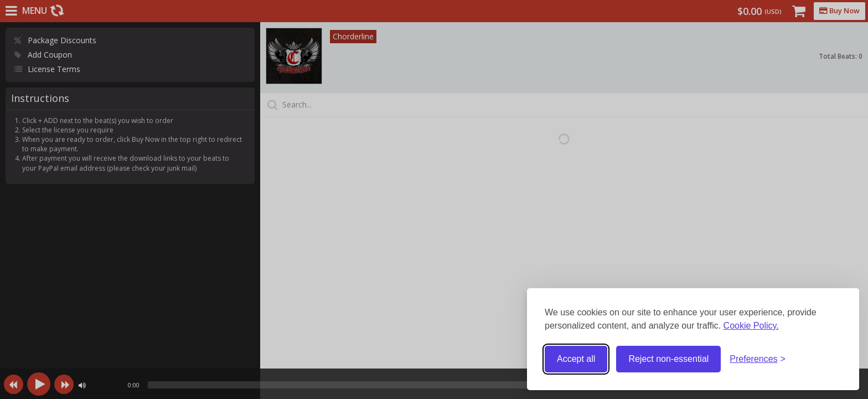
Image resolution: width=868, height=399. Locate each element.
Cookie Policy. (751, 326)
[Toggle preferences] (758, 359)
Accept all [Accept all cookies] (576, 359)
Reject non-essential (668, 359)
